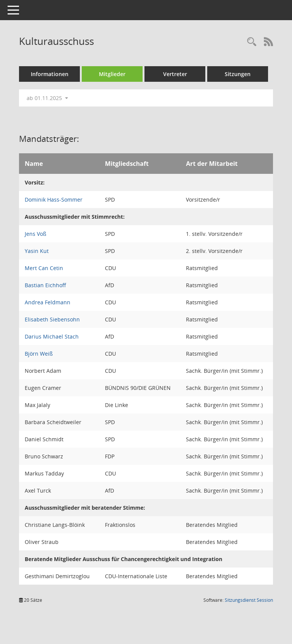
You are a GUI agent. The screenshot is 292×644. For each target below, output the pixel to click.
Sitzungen (238, 74)
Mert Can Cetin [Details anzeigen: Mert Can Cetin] (44, 268)
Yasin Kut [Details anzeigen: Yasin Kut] (37, 251)
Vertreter (175, 74)
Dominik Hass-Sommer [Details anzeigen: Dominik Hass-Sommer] (54, 200)
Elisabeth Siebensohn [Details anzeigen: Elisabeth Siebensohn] (52, 319)
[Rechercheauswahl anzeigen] (252, 42)
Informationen (50, 74)
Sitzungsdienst (249, 600)
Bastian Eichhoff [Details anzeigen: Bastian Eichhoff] (45, 285)
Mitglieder (112, 74)
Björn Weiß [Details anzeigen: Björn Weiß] (39, 354)
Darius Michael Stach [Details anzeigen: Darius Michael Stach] (52, 336)
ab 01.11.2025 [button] (47, 98)
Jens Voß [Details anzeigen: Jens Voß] (36, 234)
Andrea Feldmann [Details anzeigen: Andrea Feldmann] (48, 302)
